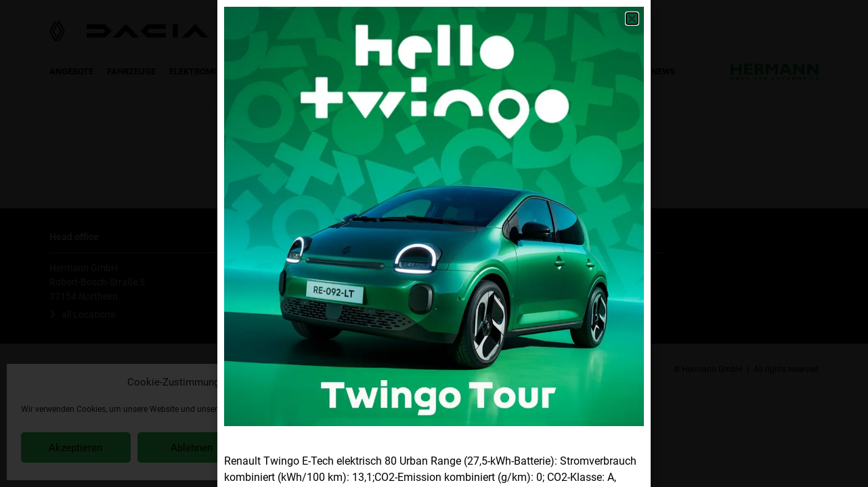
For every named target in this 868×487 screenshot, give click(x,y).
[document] (434, 243)
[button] (632, 19)
